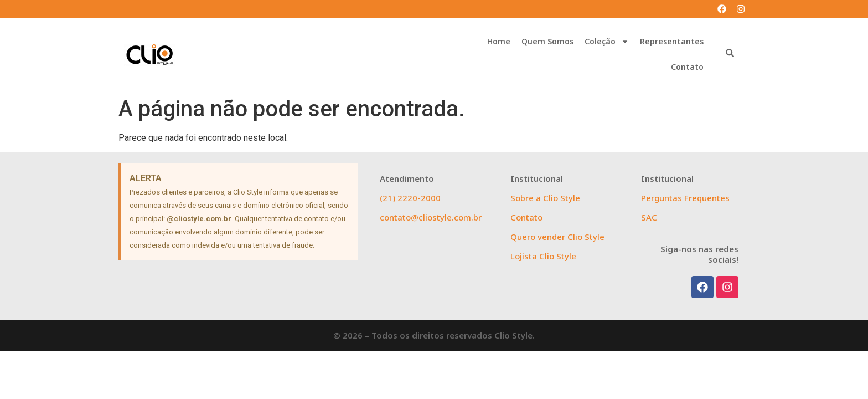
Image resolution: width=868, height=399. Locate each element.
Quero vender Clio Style (557, 237)
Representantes (672, 41)
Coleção (607, 42)
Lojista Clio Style (543, 256)
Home (499, 41)
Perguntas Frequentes (685, 198)
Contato (687, 67)
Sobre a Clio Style (545, 198)
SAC (649, 217)
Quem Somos (547, 41)
